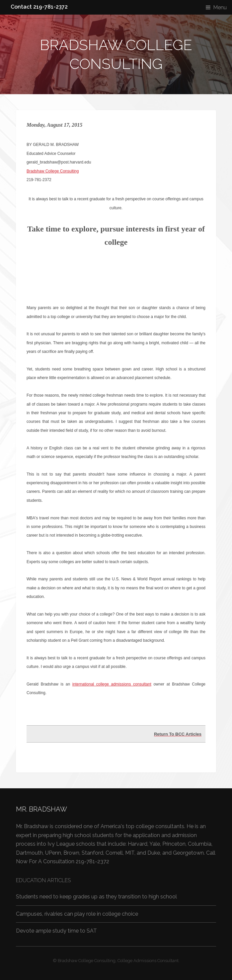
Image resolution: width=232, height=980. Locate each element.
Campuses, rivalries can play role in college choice (77, 914)
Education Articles (43, 880)
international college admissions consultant (112, 684)
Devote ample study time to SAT (56, 931)
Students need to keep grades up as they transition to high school (96, 897)
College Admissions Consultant (148, 961)
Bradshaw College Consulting (53, 171)
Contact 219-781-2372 (39, 7)
